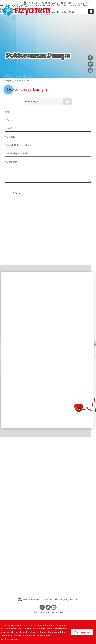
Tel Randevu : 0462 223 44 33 (33, 600)
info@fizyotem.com (72, 3)
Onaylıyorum (82, 632)
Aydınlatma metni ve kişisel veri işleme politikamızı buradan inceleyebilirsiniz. (34, 636)
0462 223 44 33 (39, 3)
